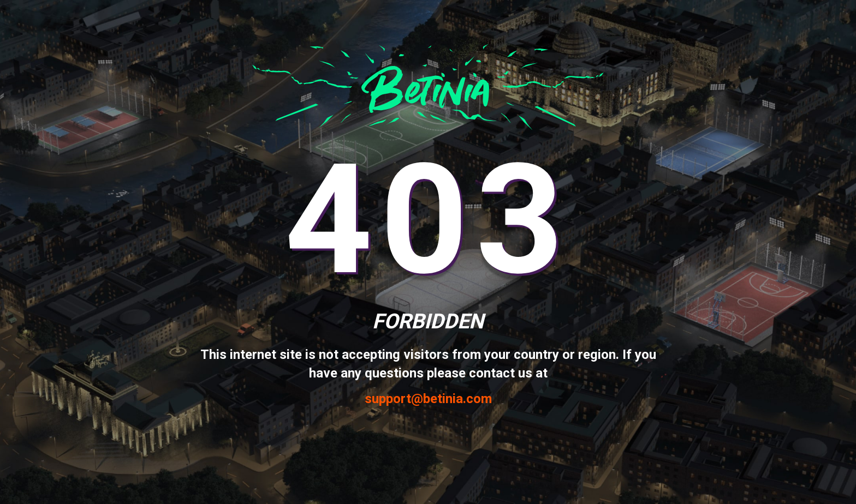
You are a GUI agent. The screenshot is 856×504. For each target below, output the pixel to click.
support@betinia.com (428, 399)
